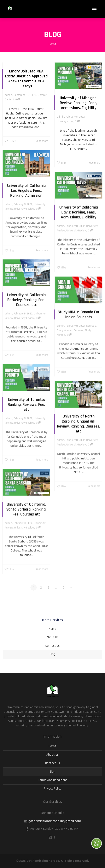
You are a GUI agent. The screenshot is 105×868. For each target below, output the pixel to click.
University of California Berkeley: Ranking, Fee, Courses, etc (26, 304)
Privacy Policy (52, 789)
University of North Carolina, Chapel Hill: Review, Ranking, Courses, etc (79, 429)
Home (52, 44)
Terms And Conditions (53, 780)
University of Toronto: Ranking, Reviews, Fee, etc (26, 409)
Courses (85, 326)
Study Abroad (71, 329)
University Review (25, 206)
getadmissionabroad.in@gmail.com (55, 821)
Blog (52, 654)
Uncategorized (65, 121)
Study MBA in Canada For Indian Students (78, 320)
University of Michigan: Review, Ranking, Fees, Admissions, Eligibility (79, 103)
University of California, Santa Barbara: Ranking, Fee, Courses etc (26, 515)
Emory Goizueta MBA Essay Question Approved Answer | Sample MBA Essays (26, 79)
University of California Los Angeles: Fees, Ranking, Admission (26, 196)
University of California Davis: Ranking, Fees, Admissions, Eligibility (79, 217)
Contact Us (52, 646)
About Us (52, 637)
